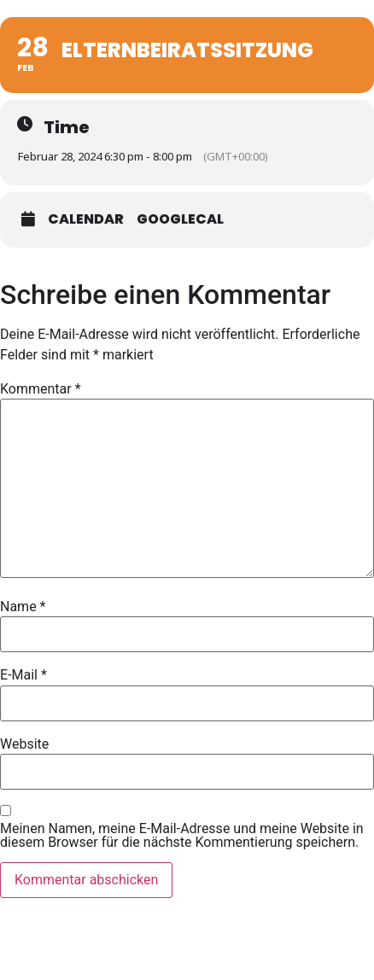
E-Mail (23, 675)
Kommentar (41, 389)
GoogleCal (180, 219)
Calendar (86, 219)
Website (24, 744)
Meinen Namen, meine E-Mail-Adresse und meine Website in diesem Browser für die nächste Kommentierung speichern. (182, 836)
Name (23, 607)
